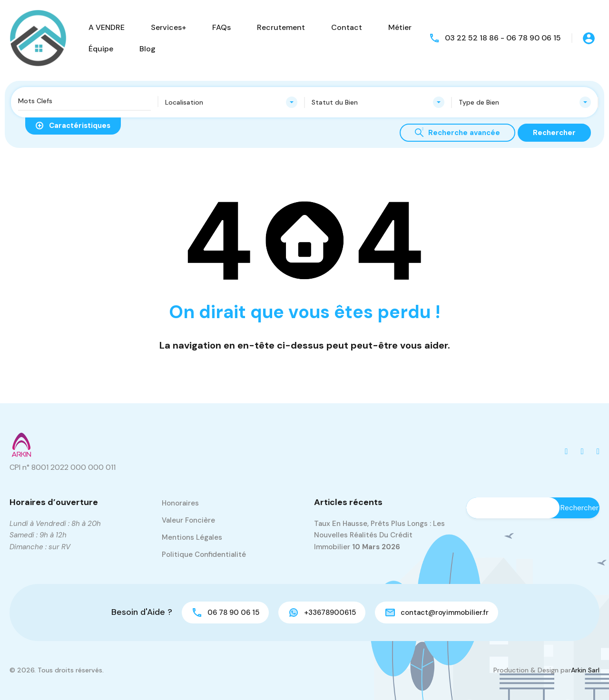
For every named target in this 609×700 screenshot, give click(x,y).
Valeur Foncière (188, 520)
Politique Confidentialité (204, 554)
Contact (347, 27)
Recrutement (281, 27)
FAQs (221, 27)
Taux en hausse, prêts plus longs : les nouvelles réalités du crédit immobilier (379, 535)
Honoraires (180, 503)
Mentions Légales (192, 537)
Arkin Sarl (585, 670)
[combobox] (231, 102)
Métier (400, 27)
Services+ (168, 27)
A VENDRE (107, 27)
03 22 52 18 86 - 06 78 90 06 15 (503, 38)
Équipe (101, 49)
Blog (147, 49)
